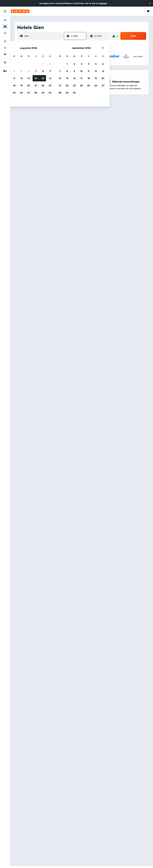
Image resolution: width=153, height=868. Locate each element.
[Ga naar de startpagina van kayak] (20, 11)
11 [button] (14, 78)
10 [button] (82, 71)
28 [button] (36, 93)
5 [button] (21, 71)
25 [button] (14, 93)
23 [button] (50, 85)
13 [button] (29, 78)
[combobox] (43, 36)
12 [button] (21, 78)
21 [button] (36, 85)
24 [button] (81, 85)
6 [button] (29, 71)
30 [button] (50, 93)
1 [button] (43, 64)
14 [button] (36, 78)
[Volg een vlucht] (5, 48)
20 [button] (29, 85)
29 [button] (43, 93)
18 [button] (14, 85)
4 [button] (14, 71)
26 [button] (21, 93)
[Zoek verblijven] (5, 27)
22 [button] (43, 85)
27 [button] (29, 93)
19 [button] (21, 85)
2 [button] (50, 64)
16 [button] (50, 78)
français (103, 3)
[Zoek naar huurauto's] (5, 33)
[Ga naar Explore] (5, 41)
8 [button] (43, 71)
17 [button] (81, 78)
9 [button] (50, 71)
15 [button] (43, 78)
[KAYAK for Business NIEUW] (5, 54)
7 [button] (36, 71)
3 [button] (82, 64)
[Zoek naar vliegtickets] (5, 20)
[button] (150, 3)
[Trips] (5, 63)
